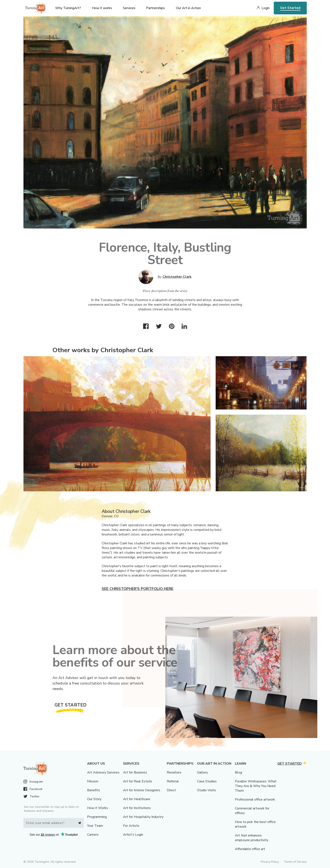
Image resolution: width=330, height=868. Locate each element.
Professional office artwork (255, 800)
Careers (93, 835)
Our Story (94, 799)
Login (266, 8)
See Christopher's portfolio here (138, 589)
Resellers (174, 772)
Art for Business (135, 772)
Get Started (290, 8)
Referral (173, 781)
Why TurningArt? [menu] (68, 8)
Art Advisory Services (103, 772)
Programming (97, 817)
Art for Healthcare (137, 799)
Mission (93, 781)
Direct (171, 790)
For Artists (131, 826)
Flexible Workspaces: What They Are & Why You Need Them (256, 786)
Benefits (94, 790)
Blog (238, 772)
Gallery (202, 772)
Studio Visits (207, 790)
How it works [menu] (102, 8)
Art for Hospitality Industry (143, 817)
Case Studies (207, 781)
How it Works (98, 808)
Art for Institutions (137, 808)
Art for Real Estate (138, 781)
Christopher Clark (177, 277)
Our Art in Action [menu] (188, 8)
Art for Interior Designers (142, 790)
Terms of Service (295, 862)
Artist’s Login (133, 835)
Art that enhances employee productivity (252, 838)
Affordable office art (250, 849)
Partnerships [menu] (155, 8)
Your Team (95, 826)
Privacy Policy (270, 862)
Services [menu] (129, 8)
